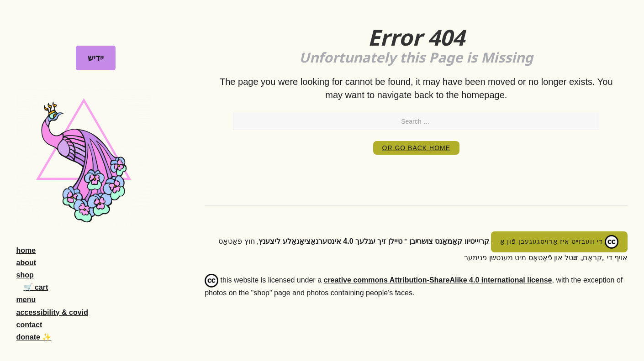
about (26, 263)
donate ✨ (34, 337)
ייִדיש (96, 58)
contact (29, 325)
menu (26, 300)
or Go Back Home (417, 148)
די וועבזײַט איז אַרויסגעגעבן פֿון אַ (559, 242)
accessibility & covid (52, 312)
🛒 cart (36, 287)
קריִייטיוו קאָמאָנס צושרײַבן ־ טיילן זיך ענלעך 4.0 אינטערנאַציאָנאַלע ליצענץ (375, 241)
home (26, 250)
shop (25, 275)
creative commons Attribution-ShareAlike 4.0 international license (438, 280)
